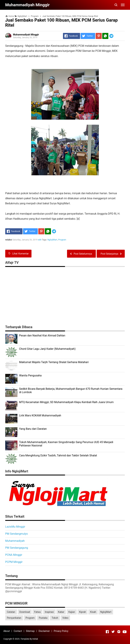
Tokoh (55, 618)
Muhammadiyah (15, 541)
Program (62, 240)
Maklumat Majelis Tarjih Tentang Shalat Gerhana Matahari (54, 362)
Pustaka (43, 618)
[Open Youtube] (125, 632)
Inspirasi (49, 612)
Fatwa (37, 612)
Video (66, 618)
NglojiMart (52, 240)
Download (25, 612)
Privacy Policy (61, 631)
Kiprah (83, 612)
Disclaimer (44, 631)
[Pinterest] (99, 36)
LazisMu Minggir (15, 527)
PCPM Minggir (14, 562)
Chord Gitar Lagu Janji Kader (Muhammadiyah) (47, 349)
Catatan (11, 612)
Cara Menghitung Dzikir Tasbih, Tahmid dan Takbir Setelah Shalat (58, 455)
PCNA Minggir (14, 555)
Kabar (61, 612)
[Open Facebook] (107, 632)
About (7, 631)
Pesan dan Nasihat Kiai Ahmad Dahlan (42, 335)
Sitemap (30, 631)
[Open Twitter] (113, 632)
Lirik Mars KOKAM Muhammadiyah (40, 415)
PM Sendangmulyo (17, 534)
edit (40, 240)
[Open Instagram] (119, 632)
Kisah (93, 612)
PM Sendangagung (17, 548)
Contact (18, 631)
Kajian (72, 612)
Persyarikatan (14, 618)
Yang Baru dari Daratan (33, 429)
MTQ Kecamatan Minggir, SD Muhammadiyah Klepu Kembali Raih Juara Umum (66, 402)
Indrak (35, 639)
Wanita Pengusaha (30, 375)
